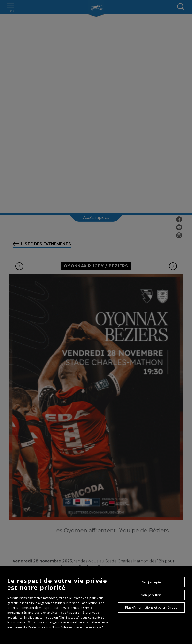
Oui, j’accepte (151, 582)
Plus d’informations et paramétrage (151, 607)
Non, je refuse (151, 595)
